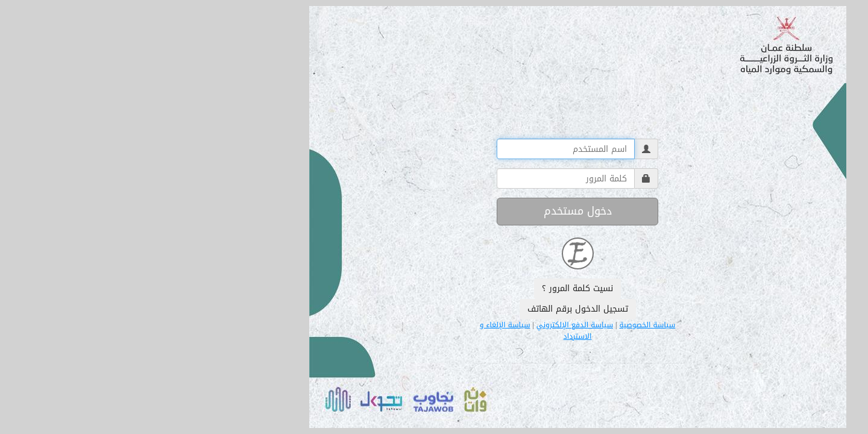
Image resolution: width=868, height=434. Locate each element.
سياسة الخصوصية (504, 325)
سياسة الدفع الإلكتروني (431, 325)
